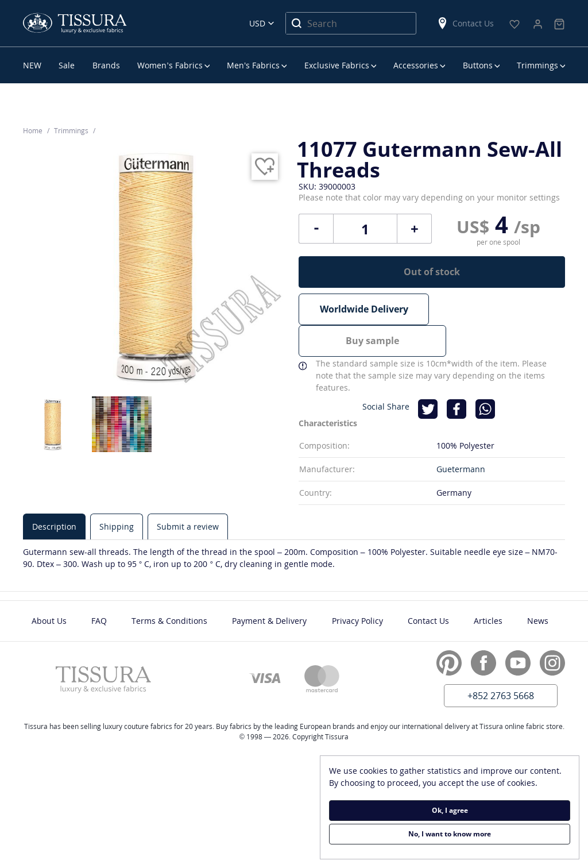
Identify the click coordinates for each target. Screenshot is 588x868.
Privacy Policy (357, 588)
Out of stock (432, 272)
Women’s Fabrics (170, 65)
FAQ (99, 588)
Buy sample (500, 309)
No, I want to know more (450, 834)
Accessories (416, 65)
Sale (67, 65)
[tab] (54, 494)
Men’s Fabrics (253, 65)
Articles (488, 588)
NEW (32, 65)
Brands (106, 65)
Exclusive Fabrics (337, 65)
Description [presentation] (54, 494)
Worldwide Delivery (364, 309)
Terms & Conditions (169, 588)
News (538, 588)
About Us (49, 588)
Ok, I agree (450, 810)
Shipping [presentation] (117, 494)
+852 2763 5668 (501, 663)
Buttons (478, 65)
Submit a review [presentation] (188, 494)
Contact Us (465, 23)
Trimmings (537, 65)
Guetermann (461, 436)
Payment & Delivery (269, 588)
